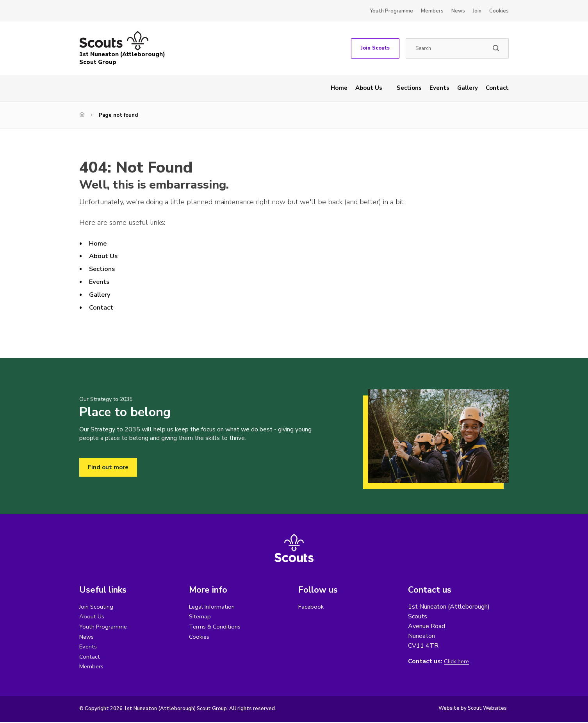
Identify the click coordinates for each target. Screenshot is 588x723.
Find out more (109, 467)
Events (439, 88)
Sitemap (200, 617)
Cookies (499, 11)
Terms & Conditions (216, 627)
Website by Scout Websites (473, 709)
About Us (369, 88)
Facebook (312, 607)
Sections (409, 88)
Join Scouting (97, 607)
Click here (457, 662)
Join (477, 11)
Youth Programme (391, 11)
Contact (497, 88)
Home (339, 88)
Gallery (468, 88)
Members (432, 11)
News (458, 11)
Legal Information (213, 607)
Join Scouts (375, 48)
